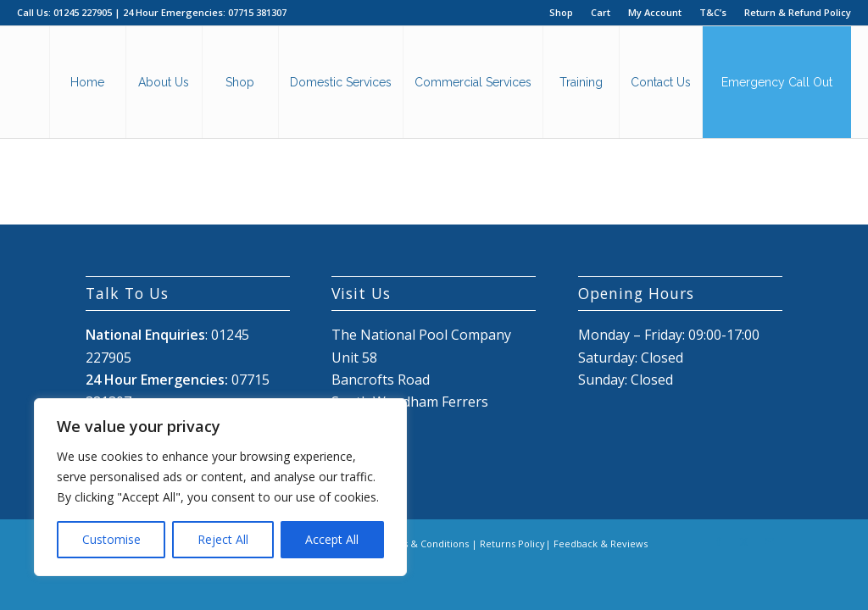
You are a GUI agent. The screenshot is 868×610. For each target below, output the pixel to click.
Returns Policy (512, 543)
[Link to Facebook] (719, 541)
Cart (601, 12)
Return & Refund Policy (798, 12)
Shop (561, 12)
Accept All (332, 539)
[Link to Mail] (770, 541)
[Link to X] (744, 541)
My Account (655, 12)
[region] (220, 487)
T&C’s (713, 12)
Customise (111, 539)
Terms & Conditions (423, 543)
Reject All (223, 539)
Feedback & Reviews (601, 543)
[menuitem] (562, 13)
